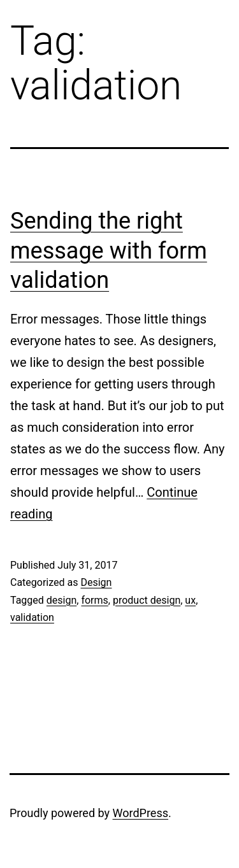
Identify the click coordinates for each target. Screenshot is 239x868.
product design (147, 600)
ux (190, 600)
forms (94, 600)
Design (96, 582)
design (62, 600)
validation (32, 617)
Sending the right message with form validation (109, 251)
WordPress (141, 813)
